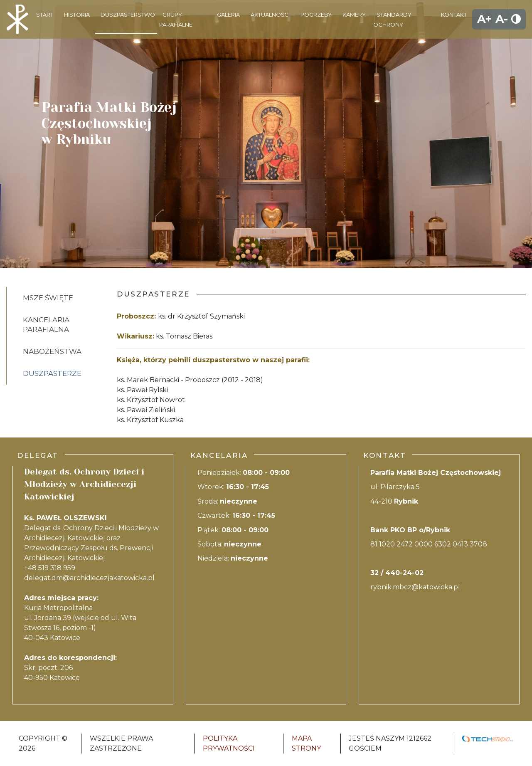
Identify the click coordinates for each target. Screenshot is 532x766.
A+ (485, 19)
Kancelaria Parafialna (46, 325)
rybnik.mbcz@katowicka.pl (415, 587)
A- (502, 19)
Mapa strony (306, 743)
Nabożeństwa (52, 351)
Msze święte (48, 298)
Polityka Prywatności (229, 743)
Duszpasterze (52, 373)
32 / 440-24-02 (397, 573)
